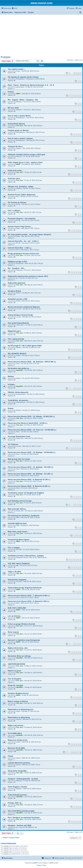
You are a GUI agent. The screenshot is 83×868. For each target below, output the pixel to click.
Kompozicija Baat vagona (19, 540)
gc (17, 278)
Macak (18, 410)
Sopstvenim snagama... (18, 580)
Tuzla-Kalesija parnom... (18, 795)
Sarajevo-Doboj (14, 291)
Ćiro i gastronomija (16, 339)
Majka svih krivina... (16, 725)
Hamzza (19, 156)
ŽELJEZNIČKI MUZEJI (17, 354)
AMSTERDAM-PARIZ (16, 664)
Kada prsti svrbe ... (16, 170)
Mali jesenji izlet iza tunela (19, 459)
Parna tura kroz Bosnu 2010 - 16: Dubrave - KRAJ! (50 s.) (32, 362)
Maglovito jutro (14, 331)
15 (72, 752)
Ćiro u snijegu (14, 548)
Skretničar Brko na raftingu (19, 656)
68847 (18, 94)
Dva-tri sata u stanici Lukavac (20, 138)
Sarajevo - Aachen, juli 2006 (19, 825)
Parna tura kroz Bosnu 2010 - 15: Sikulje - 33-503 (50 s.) (31, 416)
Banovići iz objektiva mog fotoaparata (24, 640)
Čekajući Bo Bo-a (15, 146)
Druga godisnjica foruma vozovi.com (23, 254)
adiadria (19, 188)
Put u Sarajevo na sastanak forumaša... (24, 818)
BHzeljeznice (20, 79)
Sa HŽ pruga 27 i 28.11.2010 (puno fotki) (25, 346)
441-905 (19, 549)
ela (17, 565)
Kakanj (11, 92)
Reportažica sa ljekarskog (19, 717)
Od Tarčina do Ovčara (17, 202)
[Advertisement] (41, 35)
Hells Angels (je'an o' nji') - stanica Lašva (25, 162)
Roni (18, 250)
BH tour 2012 (13, 108)
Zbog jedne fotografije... (18, 771)
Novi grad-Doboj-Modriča (18, 323)
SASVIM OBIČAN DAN (17, 523)
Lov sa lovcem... (15, 616)
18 (80, 752)
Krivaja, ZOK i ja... (15, 803)
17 (77, 752)
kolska (18, 301)
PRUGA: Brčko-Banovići (18, 392)
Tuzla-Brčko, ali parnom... (19, 400)
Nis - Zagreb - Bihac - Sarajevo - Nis (23, 100)
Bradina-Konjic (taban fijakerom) (22, 195)
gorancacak (20, 87)
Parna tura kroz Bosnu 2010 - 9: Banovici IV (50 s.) (29, 479)
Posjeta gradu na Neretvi (18, 130)
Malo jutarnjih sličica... (17, 509)
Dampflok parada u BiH (18, 299)
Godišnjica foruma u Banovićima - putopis (26, 556)
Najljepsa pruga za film (17, 262)
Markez (11, 376)
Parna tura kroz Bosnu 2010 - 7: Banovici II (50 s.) (29, 596)
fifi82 (18, 517)
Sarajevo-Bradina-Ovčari (18, 693)
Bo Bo (18, 204)
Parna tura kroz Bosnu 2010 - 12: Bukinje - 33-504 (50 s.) (31, 452)
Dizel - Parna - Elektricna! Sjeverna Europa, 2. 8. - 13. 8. (31, 85)
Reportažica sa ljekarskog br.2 (21, 709)
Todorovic (19, 270)
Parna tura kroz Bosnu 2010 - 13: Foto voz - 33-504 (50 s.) (32, 430)
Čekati (10, 756)
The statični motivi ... (17, 69)
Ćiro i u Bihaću (14, 210)
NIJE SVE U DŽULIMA (17, 608)
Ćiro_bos (19, 126)
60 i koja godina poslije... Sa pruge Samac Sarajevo (29, 234)
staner (18, 711)
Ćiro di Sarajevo (15, 679)
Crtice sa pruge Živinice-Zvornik (21, 624)
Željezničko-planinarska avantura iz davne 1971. (28, 276)
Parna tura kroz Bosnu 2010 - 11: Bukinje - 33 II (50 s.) (30, 467)
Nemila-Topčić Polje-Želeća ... (20, 227)
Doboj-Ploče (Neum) (16, 124)
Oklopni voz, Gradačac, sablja (20, 187)
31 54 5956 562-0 (15, 733)
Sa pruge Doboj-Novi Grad (19, 436)
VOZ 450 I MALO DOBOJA (19, 564)
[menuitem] (14, 8)
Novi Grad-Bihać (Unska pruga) (21, 811)
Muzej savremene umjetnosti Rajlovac (24, 307)
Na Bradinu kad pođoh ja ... (19, 368)
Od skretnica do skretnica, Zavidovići (24, 516)
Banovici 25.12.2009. (16, 748)
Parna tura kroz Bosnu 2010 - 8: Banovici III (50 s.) (29, 486)
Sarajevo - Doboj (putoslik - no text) (23, 779)
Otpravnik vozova (22, 557)
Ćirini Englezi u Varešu (17, 787)
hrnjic (18, 71)
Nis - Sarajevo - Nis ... (17, 268)
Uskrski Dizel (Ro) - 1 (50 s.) (19, 248)
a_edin (18, 317)
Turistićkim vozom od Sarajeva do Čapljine (26, 493)
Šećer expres (13, 632)
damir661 (19, 370)
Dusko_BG (20, 325)
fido (17, 196)
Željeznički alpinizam (17, 283)
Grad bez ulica (14, 178)
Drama (11, 408)
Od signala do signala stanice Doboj (23, 77)
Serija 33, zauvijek (15, 685)
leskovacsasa (21, 394)
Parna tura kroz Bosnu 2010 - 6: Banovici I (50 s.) (28, 601)
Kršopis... (12, 384)
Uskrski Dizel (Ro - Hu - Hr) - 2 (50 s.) (23, 241)
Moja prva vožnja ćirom (18, 740)
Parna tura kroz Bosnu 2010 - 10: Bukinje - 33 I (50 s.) (30, 474)
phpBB (34, 863)
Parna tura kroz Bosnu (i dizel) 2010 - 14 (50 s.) (27, 423)
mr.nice (19, 309)
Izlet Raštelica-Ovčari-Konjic (20, 501)
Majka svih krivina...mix (18, 648)
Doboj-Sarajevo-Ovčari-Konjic (20, 315)
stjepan (19, 148)
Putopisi (5, 57)
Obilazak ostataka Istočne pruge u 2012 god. (27, 155)
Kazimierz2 (20, 263)
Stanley (19, 347)
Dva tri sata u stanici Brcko (19, 116)
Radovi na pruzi (14, 671)
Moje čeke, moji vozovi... (18, 532)
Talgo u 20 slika (14, 572)
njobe (18, 228)
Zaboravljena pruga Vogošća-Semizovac (25, 588)
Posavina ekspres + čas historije (21, 219)
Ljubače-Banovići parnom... (19, 763)
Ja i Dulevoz (13, 444)
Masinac (19, 102)
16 (75, 752)
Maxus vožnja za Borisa (18, 701)
